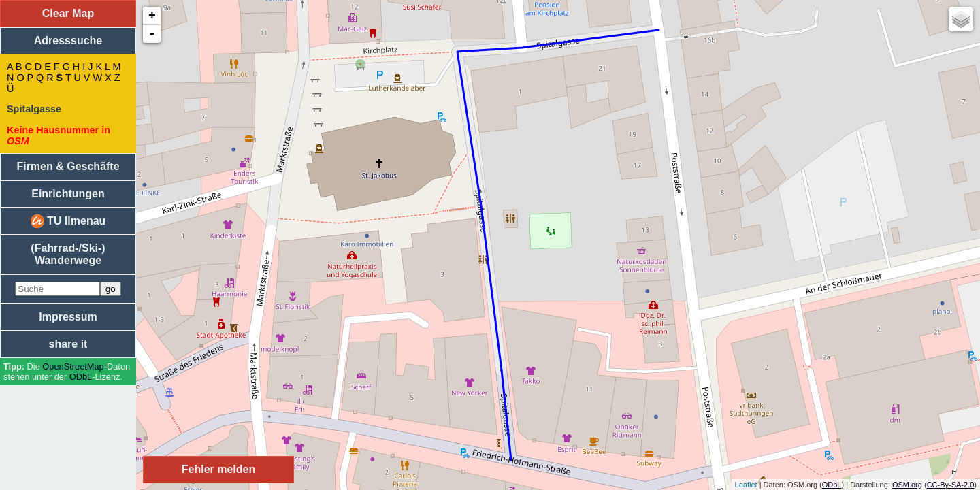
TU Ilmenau (68, 221)
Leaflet (746, 485)
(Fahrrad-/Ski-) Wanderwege (68, 254)
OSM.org (907, 485)
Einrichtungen (68, 194)
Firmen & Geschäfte (68, 166)
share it (68, 344)
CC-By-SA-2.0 (951, 485)
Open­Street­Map (73, 366)
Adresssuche (68, 40)
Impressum (68, 317)
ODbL (81, 377)
